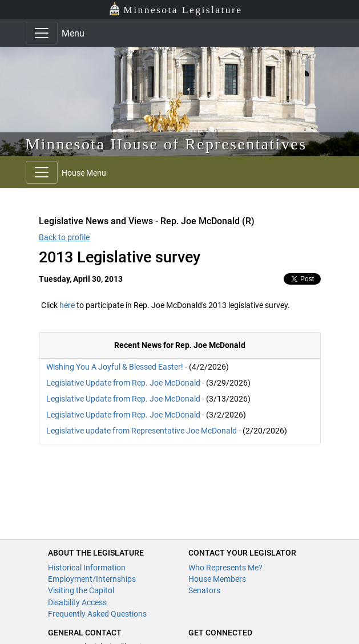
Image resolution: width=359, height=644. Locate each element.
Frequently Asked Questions (97, 614)
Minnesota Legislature (176, 9)
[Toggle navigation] (42, 33)
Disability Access (77, 602)
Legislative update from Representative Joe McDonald (142, 431)
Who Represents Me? (225, 568)
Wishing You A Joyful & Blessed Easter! (115, 367)
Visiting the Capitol (81, 590)
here (67, 305)
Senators (204, 590)
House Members (217, 579)
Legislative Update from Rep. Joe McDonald (123, 383)
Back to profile (64, 237)
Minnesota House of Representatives (166, 144)
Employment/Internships (92, 579)
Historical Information (87, 568)
